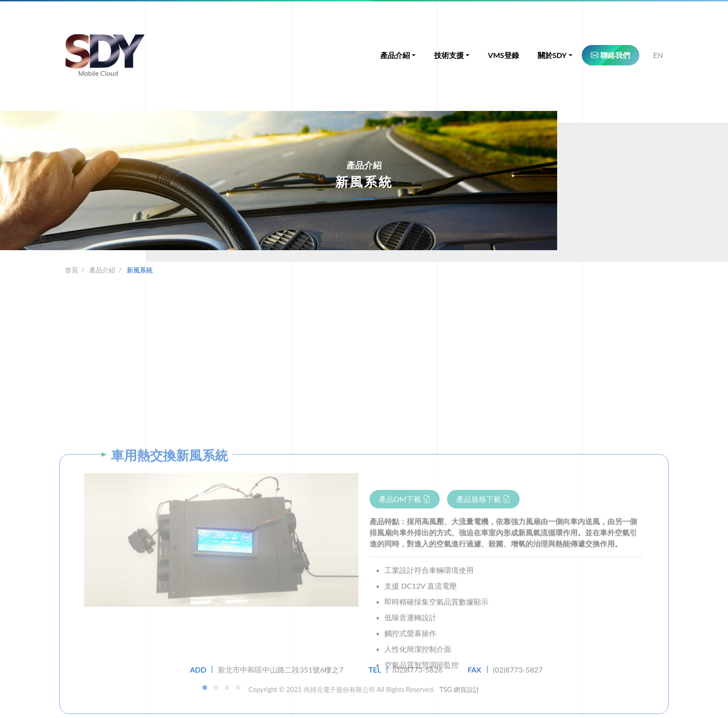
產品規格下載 (483, 624)
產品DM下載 (405, 624)
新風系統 (140, 270)
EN (658, 55)
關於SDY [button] (552, 55)
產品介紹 (102, 270)
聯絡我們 (611, 55)
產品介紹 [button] (395, 55)
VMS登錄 (504, 55)
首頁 (71, 270)
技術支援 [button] (449, 55)
